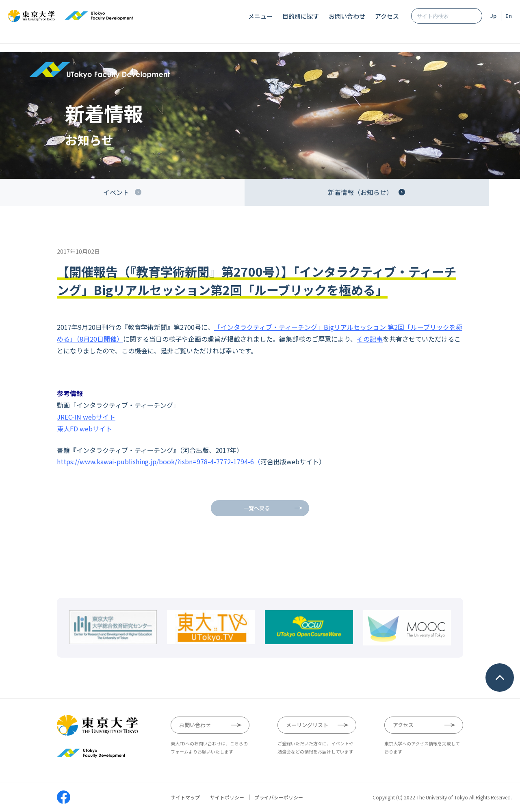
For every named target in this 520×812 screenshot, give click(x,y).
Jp (493, 16)
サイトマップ (185, 797)
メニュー (260, 16)
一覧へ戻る (257, 508)
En (509, 16)
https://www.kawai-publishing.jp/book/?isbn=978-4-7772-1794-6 (155, 461)
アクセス (387, 16)
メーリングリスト (307, 725)
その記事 (370, 339)
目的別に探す (301, 16)
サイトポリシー (227, 797)
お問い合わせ (347, 16)
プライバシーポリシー (279, 797)
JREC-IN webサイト (86, 417)
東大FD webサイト (84, 429)
